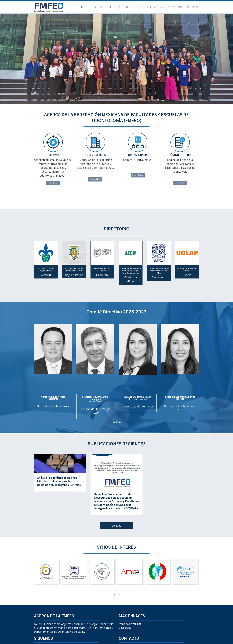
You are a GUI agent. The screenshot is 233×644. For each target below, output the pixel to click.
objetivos (53, 155)
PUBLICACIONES (134, 7)
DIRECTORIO (115, 7)
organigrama (138, 155)
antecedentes (95, 155)
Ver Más (117, 422)
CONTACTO (192, 7)
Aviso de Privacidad (130, 624)
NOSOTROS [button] (97, 7)
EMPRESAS (151, 7)
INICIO (85, 7)
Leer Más (53, 183)
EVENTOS (164, 7)
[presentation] (115, 590)
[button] (17, 56)
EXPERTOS (178, 7)
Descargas (125, 628)
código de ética (180, 155)
